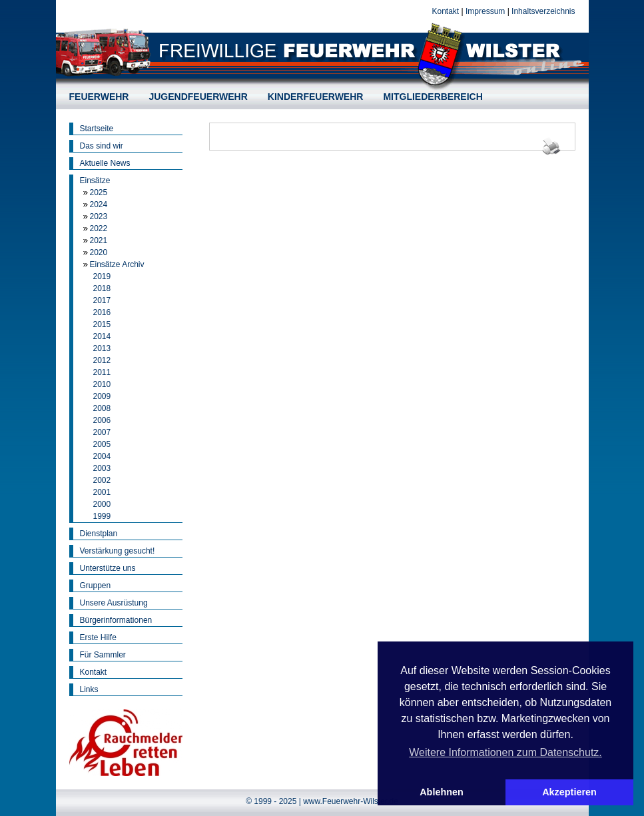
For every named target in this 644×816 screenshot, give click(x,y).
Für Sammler (103, 655)
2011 (102, 372)
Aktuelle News (105, 163)
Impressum (485, 11)
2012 (102, 360)
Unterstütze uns (108, 568)
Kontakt (445, 11)
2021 (99, 240)
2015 (102, 324)
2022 (99, 228)
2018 (102, 288)
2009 (102, 396)
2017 (102, 300)
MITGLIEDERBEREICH (433, 97)
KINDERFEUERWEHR (316, 97)
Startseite (97, 129)
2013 (102, 348)
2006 (102, 420)
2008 (102, 408)
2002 (102, 480)
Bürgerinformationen (116, 620)
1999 (102, 516)
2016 (102, 312)
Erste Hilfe (98, 637)
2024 (99, 204)
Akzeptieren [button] (569, 792)
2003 (102, 468)
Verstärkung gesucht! (118, 551)
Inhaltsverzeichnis (543, 11)
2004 (102, 456)
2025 (99, 193)
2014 (102, 336)
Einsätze (95, 181)
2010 (102, 384)
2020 (99, 252)
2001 (102, 492)
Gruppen (96, 586)
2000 (102, 504)
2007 (102, 432)
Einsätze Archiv (117, 264)
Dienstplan (99, 534)
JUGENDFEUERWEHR (198, 97)
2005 (102, 444)
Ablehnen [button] (442, 792)
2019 (102, 276)
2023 (99, 216)
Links (89, 689)
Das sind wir (102, 146)
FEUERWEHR (99, 97)
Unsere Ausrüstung (114, 603)
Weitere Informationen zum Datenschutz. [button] (505, 752)
